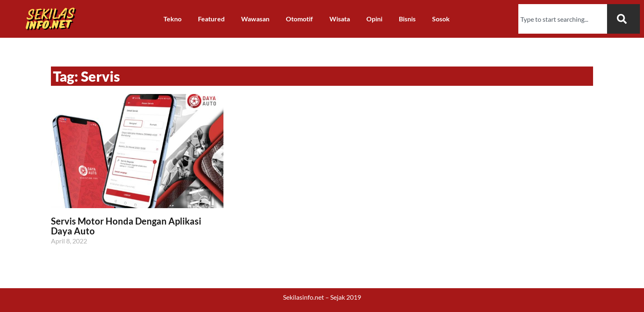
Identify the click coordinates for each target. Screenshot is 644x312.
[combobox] (563, 19)
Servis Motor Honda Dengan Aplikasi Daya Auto (126, 226)
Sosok (441, 19)
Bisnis (407, 19)
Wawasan (255, 19)
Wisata (340, 19)
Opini (374, 19)
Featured (211, 19)
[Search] (623, 19)
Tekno (172, 19)
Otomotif (299, 19)
